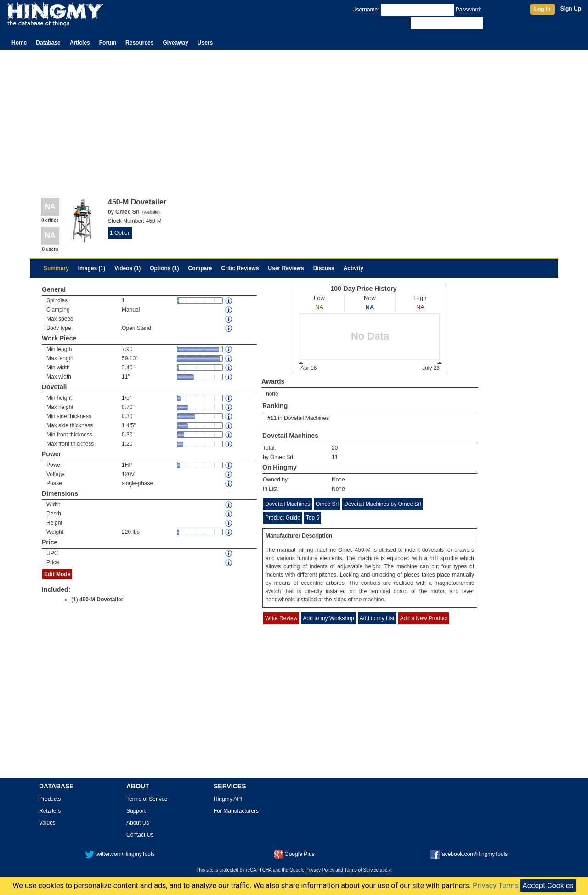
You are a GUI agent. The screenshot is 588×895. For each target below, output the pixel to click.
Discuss (324, 268)
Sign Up (571, 9)
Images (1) (92, 268)
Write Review (281, 618)
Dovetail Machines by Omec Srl (382, 504)
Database (48, 43)
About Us (138, 823)
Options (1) (164, 268)
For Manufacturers (236, 811)
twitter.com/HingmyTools (120, 854)
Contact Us (140, 835)
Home (19, 43)
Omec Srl (327, 504)
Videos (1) (127, 268)
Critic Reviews (240, 268)
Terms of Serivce (147, 799)
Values (47, 823)
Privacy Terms (496, 886)
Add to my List (377, 618)
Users (205, 43)
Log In (543, 9)
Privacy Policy (320, 870)
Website (151, 212)
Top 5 (313, 518)
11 (335, 457)
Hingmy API (228, 799)
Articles (80, 43)
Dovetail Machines (306, 418)
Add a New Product (424, 618)
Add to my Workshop (328, 618)
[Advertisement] (294, 119)
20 (335, 448)
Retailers (50, 811)
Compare (200, 268)
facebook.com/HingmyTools (469, 854)
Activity (353, 268)
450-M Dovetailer (101, 600)
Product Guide (283, 518)
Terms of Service (362, 870)
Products (50, 799)
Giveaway (175, 43)
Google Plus (294, 854)
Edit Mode (57, 574)
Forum (108, 43)
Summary (56, 268)
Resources (139, 43)
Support (136, 811)
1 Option (120, 233)
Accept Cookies (548, 886)
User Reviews (286, 268)
